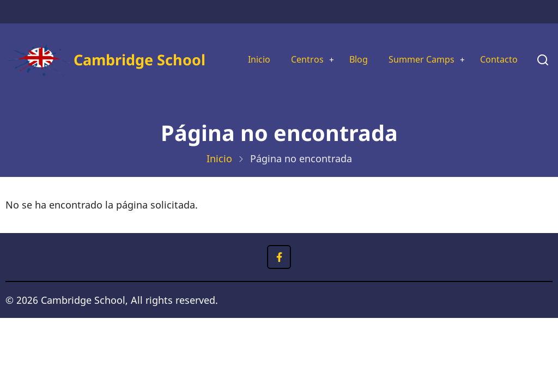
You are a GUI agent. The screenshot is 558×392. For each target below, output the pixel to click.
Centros (293, 52)
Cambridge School (113, 71)
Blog (348, 52)
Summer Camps (416, 52)
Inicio (242, 52)
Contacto (250, 89)
